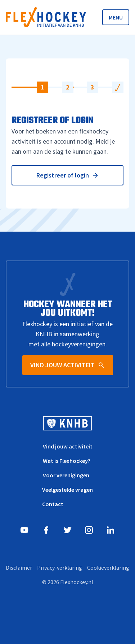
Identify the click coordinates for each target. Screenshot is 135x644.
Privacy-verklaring (60, 568)
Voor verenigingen (66, 475)
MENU (116, 17)
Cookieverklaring (108, 568)
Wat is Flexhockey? (67, 461)
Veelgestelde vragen (67, 490)
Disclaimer (19, 568)
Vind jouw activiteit (68, 446)
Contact (53, 504)
